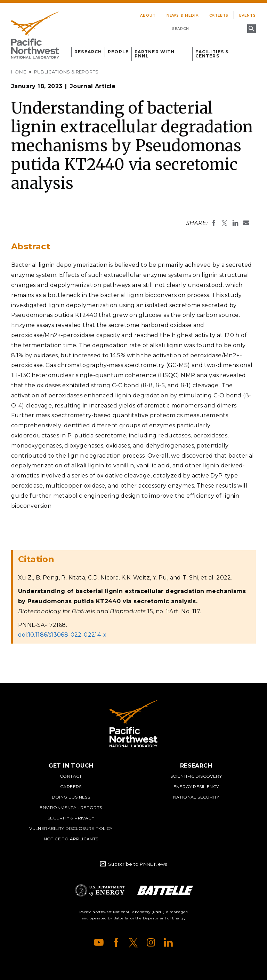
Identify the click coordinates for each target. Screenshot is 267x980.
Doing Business (71, 797)
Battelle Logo (165, 890)
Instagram (151, 942)
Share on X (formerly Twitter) (225, 223)
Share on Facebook (214, 223)
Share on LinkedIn (235, 223)
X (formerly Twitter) (133, 942)
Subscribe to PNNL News (138, 864)
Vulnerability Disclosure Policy (71, 828)
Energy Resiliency (196, 787)
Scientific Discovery (196, 776)
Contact (71, 776)
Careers (219, 15)
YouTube (99, 942)
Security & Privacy (71, 818)
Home (19, 72)
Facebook (116, 942)
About (148, 15)
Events (248, 15)
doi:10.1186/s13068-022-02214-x (62, 635)
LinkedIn (168, 942)
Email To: (246, 223)
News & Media (183, 15)
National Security (196, 797)
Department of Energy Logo (100, 890)
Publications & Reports (66, 72)
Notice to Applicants (71, 839)
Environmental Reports (71, 807)
